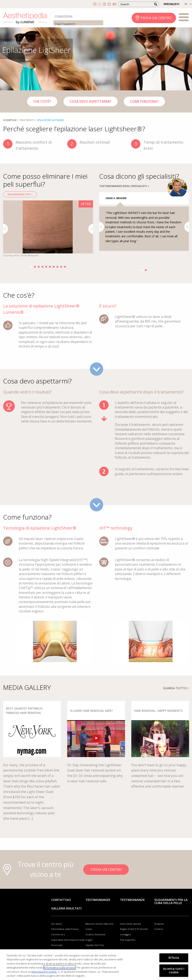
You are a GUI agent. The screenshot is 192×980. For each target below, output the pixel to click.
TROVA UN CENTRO (156, 18)
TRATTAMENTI (65, 24)
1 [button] (31, 267)
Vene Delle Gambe (131, 932)
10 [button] (65, 267)
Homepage (10, 120)
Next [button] (91, 229)
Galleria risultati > (20, 194)
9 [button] (61, 267)
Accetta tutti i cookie (174, 971)
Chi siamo (57, 932)
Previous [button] (6, 229)
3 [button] (39, 267)
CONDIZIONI (64, 16)
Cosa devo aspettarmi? (90, 101)
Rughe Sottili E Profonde (134, 937)
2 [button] (35, 267)
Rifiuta (174, 958)
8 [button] (57, 267)
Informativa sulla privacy (60, 967)
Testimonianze (98, 908)
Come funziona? (144, 101)
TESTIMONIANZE (132, 908)
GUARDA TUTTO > (176, 696)
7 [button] (54, 267)
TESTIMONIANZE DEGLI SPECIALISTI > (124, 194)
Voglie (89, 948)
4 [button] (42, 267)
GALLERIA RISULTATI (66, 916)
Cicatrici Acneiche (95, 943)
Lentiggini (125, 943)
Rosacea (159, 932)
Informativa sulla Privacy (65, 937)
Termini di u (58, 943)
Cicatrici (159, 937)
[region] (96, 965)
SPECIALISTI (171, 4)
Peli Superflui (128, 948)
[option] (48, 229)
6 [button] (50, 267)
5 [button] (46, 267)
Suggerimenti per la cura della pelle (171, 909)
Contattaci (61, 908)
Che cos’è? (42, 101)
